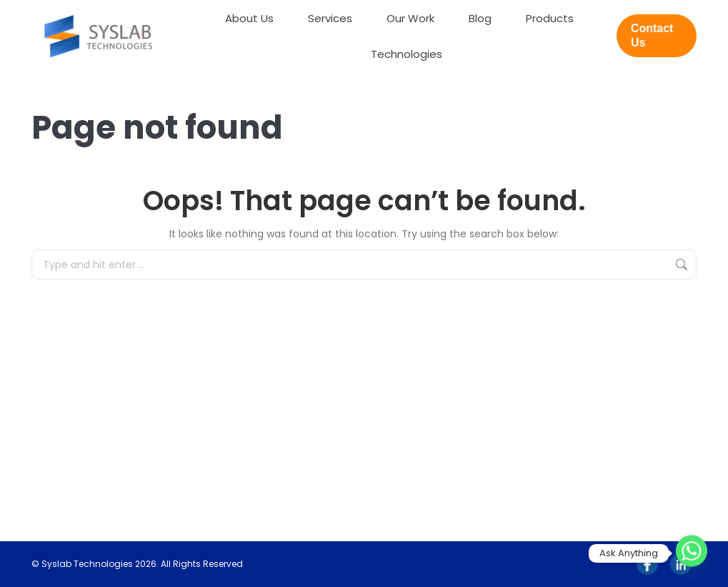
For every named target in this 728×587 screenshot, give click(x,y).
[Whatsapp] (692, 553)
